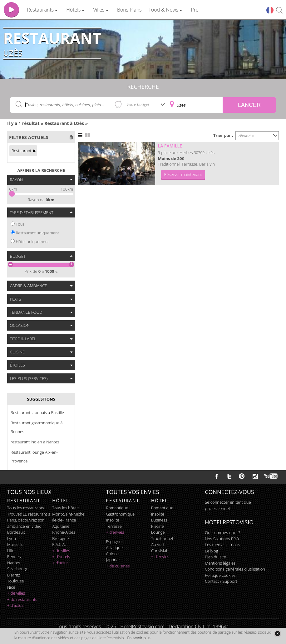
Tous (20, 224)
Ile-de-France (64, 520)
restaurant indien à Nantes (35, 442)
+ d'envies (115, 532)
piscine (158, 526)
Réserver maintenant (183, 174)
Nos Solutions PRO (222, 539)
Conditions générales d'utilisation (235, 569)
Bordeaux (16, 532)
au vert (158, 544)
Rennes (14, 557)
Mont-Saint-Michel (69, 514)
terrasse (114, 526)
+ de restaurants (22, 599)
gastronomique (121, 514)
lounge (158, 532)
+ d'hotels (61, 557)
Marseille (15, 544)
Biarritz (14, 575)
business (159, 520)
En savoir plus (139, 638)
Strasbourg (17, 569)
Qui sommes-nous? (222, 532)
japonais (114, 560)
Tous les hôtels (66, 508)
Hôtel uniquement (32, 242)
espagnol (114, 542)
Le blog (211, 551)
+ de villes (16, 593)
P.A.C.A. (59, 544)
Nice (11, 587)
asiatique (115, 547)
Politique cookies (220, 575)
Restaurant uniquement (37, 233)
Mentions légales (220, 563)
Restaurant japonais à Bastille (37, 412)
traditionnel (162, 538)
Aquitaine (61, 526)
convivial (159, 551)
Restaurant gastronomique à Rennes (37, 427)
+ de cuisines (118, 566)
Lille (11, 551)
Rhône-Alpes (64, 532)
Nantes (14, 563)
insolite (113, 520)
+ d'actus (15, 605)
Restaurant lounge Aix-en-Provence (34, 457)
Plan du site (215, 557)
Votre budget (138, 104)
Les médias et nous (222, 545)
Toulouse (16, 581)
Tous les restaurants (26, 508)
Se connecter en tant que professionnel (228, 505)
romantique (117, 508)
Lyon (12, 538)
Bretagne (60, 538)
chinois (113, 554)
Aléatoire (247, 135)
